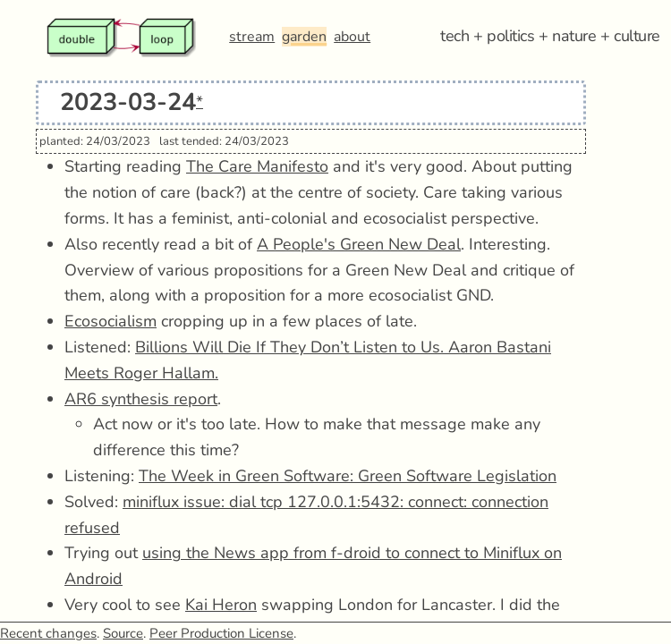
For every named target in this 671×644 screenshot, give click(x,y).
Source (123, 633)
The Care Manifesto (257, 166)
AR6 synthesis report (141, 399)
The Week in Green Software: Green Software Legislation (348, 476)
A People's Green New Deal (359, 244)
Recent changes (48, 633)
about (352, 37)
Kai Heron (221, 605)
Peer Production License (221, 633)
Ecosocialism (110, 321)
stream (252, 37)
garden (304, 37)
